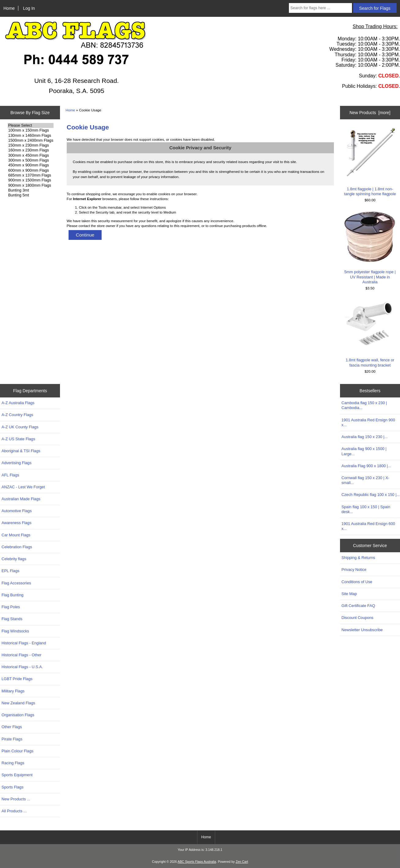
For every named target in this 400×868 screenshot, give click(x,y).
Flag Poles (11, 607)
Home (9, 8)
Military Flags (13, 691)
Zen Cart (242, 862)
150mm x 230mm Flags (31, 145)
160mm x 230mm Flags (31, 150)
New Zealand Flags (18, 703)
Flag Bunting (13, 595)
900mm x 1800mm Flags (31, 185)
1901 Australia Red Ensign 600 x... (368, 526)
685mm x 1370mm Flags (31, 175)
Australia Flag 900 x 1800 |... (366, 466)
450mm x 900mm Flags (31, 165)
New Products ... (16, 799)
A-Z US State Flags (18, 439)
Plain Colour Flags (17, 751)
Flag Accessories (16, 583)
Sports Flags (13, 787)
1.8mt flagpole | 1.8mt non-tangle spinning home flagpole (370, 162)
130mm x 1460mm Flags (31, 136)
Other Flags (12, 727)
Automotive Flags (17, 511)
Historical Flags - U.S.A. (22, 667)
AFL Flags (10, 475)
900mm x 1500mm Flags (31, 180)
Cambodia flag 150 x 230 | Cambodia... (364, 405)
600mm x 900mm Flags (31, 170)
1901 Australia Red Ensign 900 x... (368, 422)
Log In (29, 8)
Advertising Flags (17, 463)
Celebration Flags (17, 547)
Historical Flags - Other (21, 655)
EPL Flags (10, 571)
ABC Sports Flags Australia (197, 862)
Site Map (349, 594)
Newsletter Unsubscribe (362, 630)
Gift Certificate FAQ (358, 606)
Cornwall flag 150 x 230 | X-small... (365, 480)
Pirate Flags (12, 739)
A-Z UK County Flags (20, 427)
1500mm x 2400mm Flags (31, 140)
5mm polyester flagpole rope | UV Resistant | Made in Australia (370, 248)
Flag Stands (12, 619)
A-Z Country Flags (17, 415)
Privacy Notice (354, 570)
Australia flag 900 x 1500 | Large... (364, 451)
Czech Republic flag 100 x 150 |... (371, 495)
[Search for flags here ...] (320, 8)
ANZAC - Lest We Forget (23, 487)
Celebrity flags (14, 559)
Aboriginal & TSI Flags (21, 451)
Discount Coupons (357, 618)
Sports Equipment (17, 775)
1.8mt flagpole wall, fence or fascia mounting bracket (370, 333)
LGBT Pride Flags (17, 679)
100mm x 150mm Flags (31, 130)
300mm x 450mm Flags (31, 155)
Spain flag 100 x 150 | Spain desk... (366, 509)
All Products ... (14, 811)
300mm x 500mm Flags (31, 160)
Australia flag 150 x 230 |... (365, 437)
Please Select (31, 125)
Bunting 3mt (31, 190)
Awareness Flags (17, 523)
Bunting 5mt (31, 195)
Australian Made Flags (21, 499)
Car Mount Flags (16, 535)
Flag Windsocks (15, 631)
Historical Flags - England (24, 643)
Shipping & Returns (358, 558)
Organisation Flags (18, 715)
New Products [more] (370, 113)
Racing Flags (13, 763)
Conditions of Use (357, 582)
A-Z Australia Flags (18, 403)
